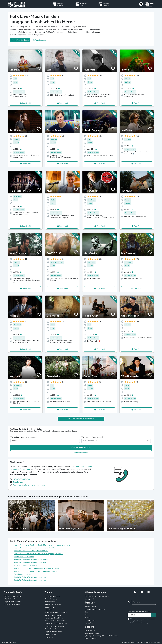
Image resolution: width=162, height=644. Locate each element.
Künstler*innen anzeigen (81, 447)
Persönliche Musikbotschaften (55, 621)
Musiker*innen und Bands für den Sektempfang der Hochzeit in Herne (42, 545)
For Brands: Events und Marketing (97, 596)
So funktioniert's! (39, 40)
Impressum (126, 642)
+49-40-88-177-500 (22, 479)
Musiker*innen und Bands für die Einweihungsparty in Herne (38, 554)
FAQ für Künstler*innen (12, 596)
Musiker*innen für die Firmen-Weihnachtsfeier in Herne (36, 568)
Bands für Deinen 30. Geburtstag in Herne (31, 577)
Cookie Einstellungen (153, 642)
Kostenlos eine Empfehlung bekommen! (29, 485)
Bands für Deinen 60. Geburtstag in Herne (31, 563)
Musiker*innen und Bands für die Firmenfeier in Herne (36, 571)
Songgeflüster (90, 599)
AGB (143, 642)
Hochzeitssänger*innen (53, 604)
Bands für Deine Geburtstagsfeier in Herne (31, 551)
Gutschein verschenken (12, 604)
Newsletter (89, 623)
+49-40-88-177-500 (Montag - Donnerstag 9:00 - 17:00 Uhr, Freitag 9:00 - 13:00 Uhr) (102, 636)
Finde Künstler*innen (20, 40)
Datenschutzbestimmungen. (140, 623)
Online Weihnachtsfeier (53, 615)
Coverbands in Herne (22, 574)
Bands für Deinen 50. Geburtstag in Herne (31, 560)
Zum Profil (26, 103)
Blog (87, 612)
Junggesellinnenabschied (53, 632)
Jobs (87, 615)
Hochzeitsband (50, 602)
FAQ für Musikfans (11, 599)
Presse (87, 618)
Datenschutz (135, 642)
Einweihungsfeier (51, 634)
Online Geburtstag (51, 629)
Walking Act (49, 637)
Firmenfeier (48, 610)
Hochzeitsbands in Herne (24, 557)
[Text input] (139, 615)
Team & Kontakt (91, 607)
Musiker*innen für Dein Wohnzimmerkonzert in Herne (36, 548)
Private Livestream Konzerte (54, 626)
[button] (149, 4)
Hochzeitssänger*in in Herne (25, 565)
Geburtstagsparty (51, 599)
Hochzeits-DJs (50, 607)
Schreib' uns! (18, 482)
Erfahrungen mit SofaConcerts (96, 609)
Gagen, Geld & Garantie (12, 602)
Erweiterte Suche (81, 453)
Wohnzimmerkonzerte (52, 596)
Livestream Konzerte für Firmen (56, 624)
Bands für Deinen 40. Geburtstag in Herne (31, 580)
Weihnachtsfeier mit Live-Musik (56, 613)
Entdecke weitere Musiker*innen (81, 419)
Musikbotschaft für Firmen (54, 618)
